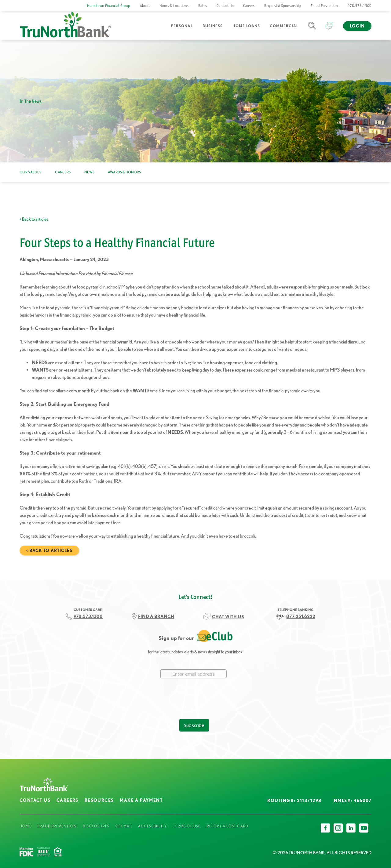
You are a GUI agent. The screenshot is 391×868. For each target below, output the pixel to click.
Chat (329, 29)
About (145, 6)
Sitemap (124, 826)
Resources (99, 800)
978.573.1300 (360, 6)
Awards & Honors (124, 172)
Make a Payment (141, 800)
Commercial (284, 26)
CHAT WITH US (228, 617)
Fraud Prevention (324, 6)
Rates (203, 6)
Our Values (30, 172)
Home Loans (246, 26)
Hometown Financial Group (109, 6)
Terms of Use (187, 826)
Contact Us (225, 6)
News (89, 172)
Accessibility (153, 826)
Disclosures (96, 826)
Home (26, 826)
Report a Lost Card (228, 826)
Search (312, 29)
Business (213, 26)
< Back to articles (34, 219)
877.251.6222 (301, 616)
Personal (182, 26)
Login (357, 26)
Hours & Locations (174, 6)
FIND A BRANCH (156, 616)
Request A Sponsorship (283, 6)
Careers (249, 6)
